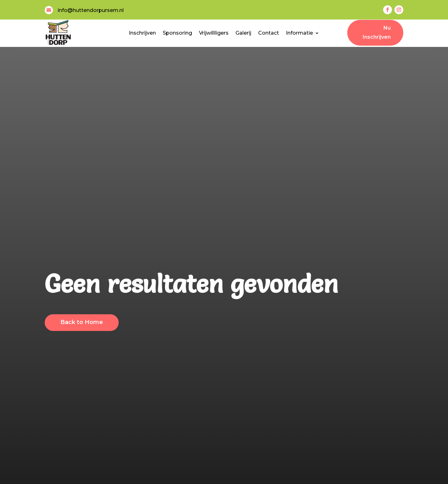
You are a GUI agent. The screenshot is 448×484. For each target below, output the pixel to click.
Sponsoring (177, 33)
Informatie (299, 33)
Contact (269, 33)
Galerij (243, 33)
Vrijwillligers (214, 33)
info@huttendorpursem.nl (91, 10)
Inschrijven (142, 33)
